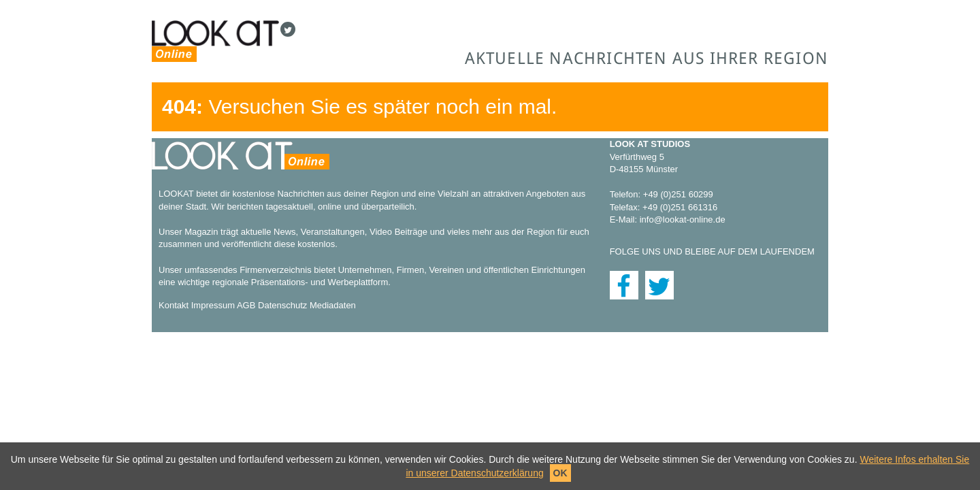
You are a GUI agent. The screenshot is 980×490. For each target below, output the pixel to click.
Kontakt (174, 305)
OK (560, 473)
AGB (246, 305)
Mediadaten (333, 305)
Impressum (213, 305)
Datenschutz (282, 305)
